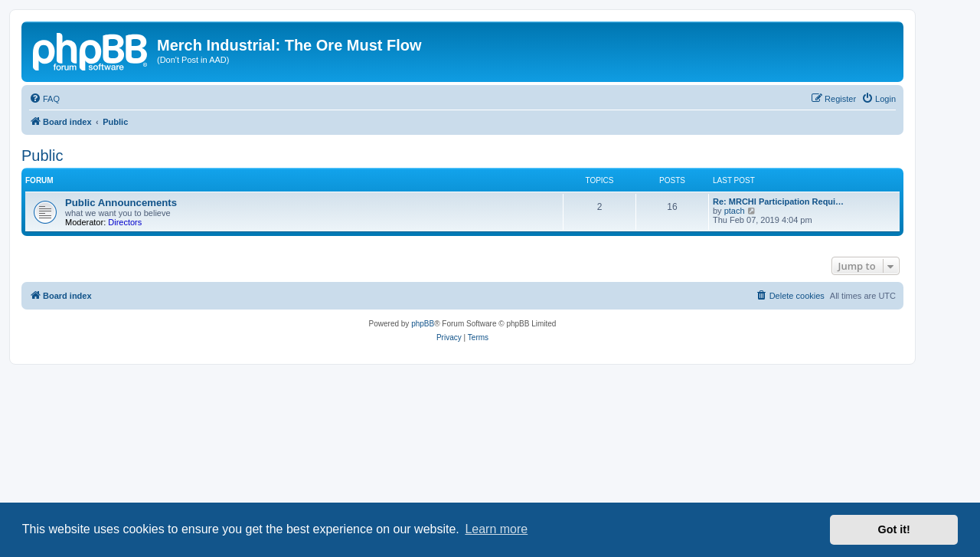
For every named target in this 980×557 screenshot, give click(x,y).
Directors (125, 222)
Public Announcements (121, 203)
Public (42, 156)
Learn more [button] (496, 529)
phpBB (423, 324)
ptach (735, 211)
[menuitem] (44, 99)
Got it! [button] (894, 529)
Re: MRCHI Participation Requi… (778, 202)
